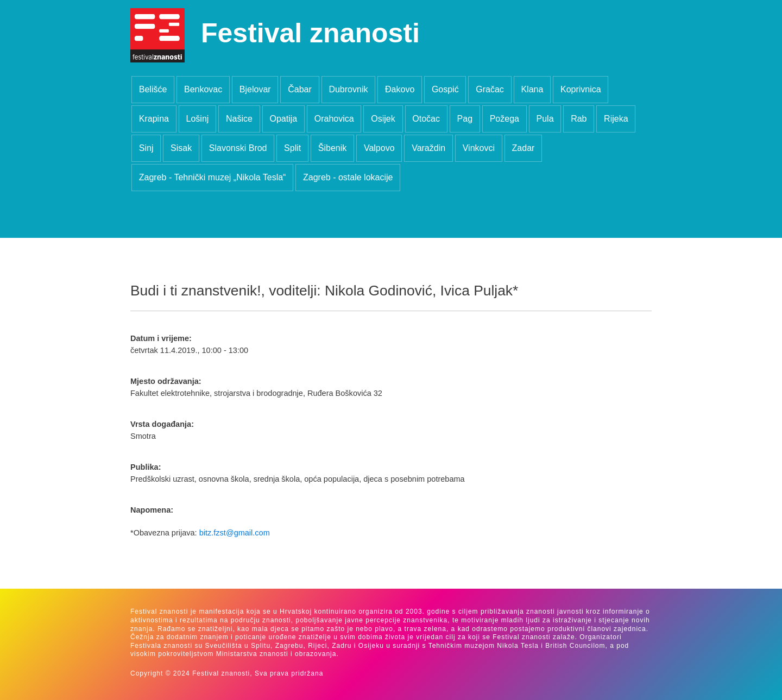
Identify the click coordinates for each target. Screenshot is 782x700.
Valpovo (379, 148)
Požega (504, 119)
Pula (545, 119)
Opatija (283, 119)
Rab (579, 119)
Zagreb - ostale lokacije (348, 177)
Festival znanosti (310, 33)
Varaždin (428, 148)
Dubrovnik (348, 89)
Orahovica (334, 119)
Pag (465, 119)
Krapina (154, 119)
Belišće (153, 89)
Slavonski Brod (238, 148)
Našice (239, 119)
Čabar (300, 89)
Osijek (383, 119)
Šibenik (332, 148)
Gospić (445, 89)
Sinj (146, 148)
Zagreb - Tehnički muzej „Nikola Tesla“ (213, 177)
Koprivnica (581, 89)
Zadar (524, 148)
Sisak (181, 148)
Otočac (426, 119)
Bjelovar (255, 89)
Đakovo (400, 89)
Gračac (490, 89)
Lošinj (198, 119)
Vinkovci (479, 148)
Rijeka (616, 119)
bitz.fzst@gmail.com (235, 533)
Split (292, 148)
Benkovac (203, 89)
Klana (532, 89)
